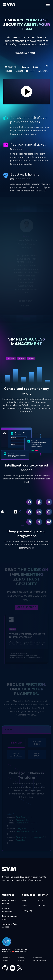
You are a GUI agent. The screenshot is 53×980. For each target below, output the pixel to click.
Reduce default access (9, 902)
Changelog (27, 910)
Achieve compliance (8, 910)
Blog (24, 900)
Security (41, 905)
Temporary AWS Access (10, 925)
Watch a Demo (25, 53)
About (40, 900)
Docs (24, 905)
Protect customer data (10, 918)
